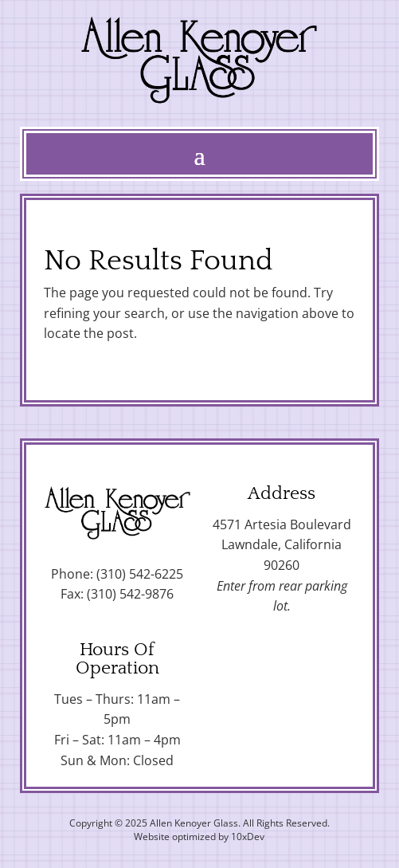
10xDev (248, 837)
